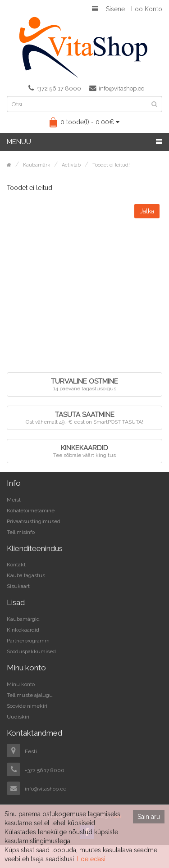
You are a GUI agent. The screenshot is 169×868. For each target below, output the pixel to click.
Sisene (115, 9)
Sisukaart (18, 586)
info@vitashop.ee (117, 88)
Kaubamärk (37, 165)
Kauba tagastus (26, 575)
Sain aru (149, 817)
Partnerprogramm (28, 641)
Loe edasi (91, 859)
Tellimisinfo (21, 532)
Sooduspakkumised (31, 651)
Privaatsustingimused (34, 521)
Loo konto (147, 9)
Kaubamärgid (23, 619)
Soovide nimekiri (27, 706)
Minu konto (21, 684)
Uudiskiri (18, 717)
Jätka (147, 211)
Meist (14, 500)
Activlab (71, 165)
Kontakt (16, 565)
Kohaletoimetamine (31, 511)
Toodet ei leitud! (111, 165)
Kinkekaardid (23, 630)
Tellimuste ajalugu (30, 695)
